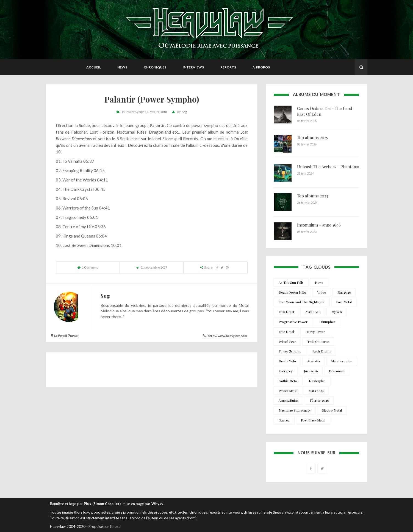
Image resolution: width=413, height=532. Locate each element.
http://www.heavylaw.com (227, 336)
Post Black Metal (313, 420)
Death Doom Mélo (292, 292)
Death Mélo (287, 361)
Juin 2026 (311, 371)
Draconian (337, 371)
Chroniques (155, 67)
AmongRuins (289, 400)
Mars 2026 (316, 391)
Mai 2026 (344, 292)
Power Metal (288, 391)
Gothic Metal (288, 381)
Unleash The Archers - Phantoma (328, 167)
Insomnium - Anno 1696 (319, 225)
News (122, 67)
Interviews (193, 67)
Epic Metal (286, 332)
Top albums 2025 (312, 137)
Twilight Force (318, 341)
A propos (261, 67)
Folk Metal (286, 312)
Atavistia (314, 361)
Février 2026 (319, 400)
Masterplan (317, 381)
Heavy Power (315, 332)
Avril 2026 (313, 312)
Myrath (337, 312)
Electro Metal (332, 410)
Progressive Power (293, 322)
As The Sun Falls (291, 282)
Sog (184, 112)
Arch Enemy (322, 351)
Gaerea (284, 420)
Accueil (94, 67)
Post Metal (344, 302)
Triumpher (327, 322)
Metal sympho (342, 361)
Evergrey (286, 371)
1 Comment (90, 267)
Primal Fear (287, 341)
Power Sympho (136, 112)
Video (322, 292)
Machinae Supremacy (295, 410)
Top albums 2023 (313, 196)
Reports (228, 67)
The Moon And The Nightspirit (302, 302)
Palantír (162, 112)
